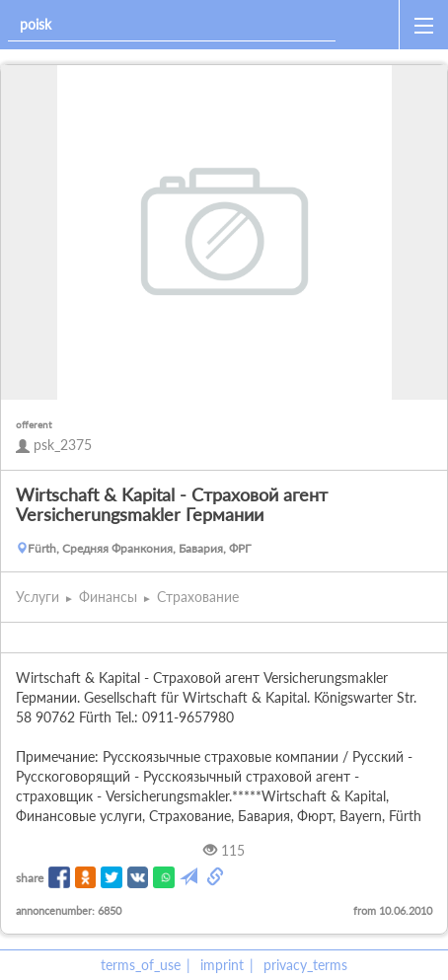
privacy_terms (305, 965)
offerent (34, 424)
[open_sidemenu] (423, 25)
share (30, 878)
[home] (371, 25)
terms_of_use (141, 965)
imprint (222, 965)
